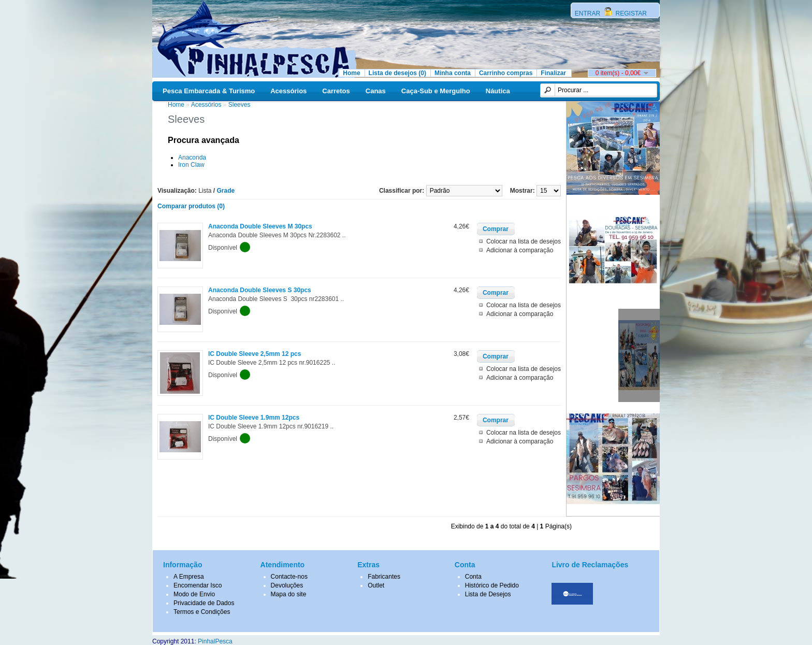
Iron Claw (191, 165)
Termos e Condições (202, 612)
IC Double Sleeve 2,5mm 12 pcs (255, 354)
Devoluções (287, 585)
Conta (473, 577)
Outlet (376, 585)
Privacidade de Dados (204, 603)
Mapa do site (289, 594)
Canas (376, 91)
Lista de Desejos (488, 594)
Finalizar (553, 73)
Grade (226, 191)
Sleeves (240, 105)
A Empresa (189, 577)
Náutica (498, 91)
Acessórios (288, 91)
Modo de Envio (194, 594)
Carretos (336, 91)
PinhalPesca (215, 641)
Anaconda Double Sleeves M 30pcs (260, 226)
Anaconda (192, 157)
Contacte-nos (289, 577)
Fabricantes (384, 577)
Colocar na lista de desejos (524, 241)
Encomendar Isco (198, 585)
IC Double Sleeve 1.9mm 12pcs (254, 418)
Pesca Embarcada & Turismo (209, 91)
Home (351, 73)
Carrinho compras (506, 73)
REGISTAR (630, 13)
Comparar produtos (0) (191, 206)
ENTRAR (589, 13)
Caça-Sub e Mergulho (436, 91)
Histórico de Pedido (492, 585)
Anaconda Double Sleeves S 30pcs (260, 290)
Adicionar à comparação (520, 250)
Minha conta (453, 73)
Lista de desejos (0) (397, 73)
